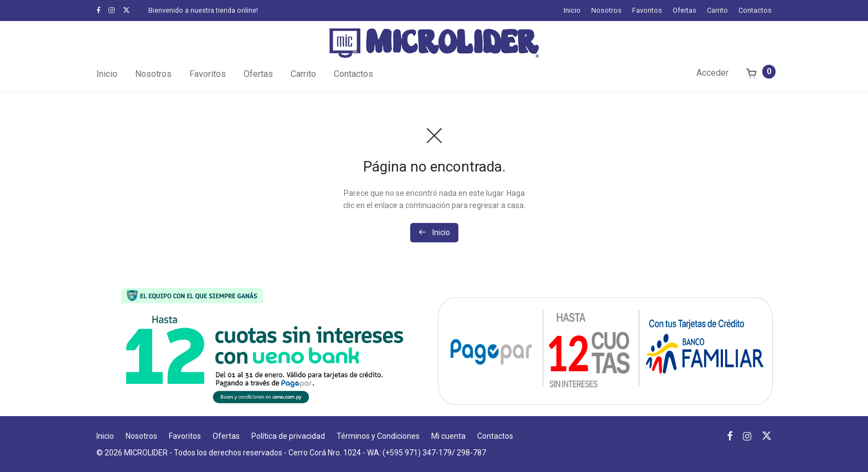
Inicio (572, 11)
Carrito (717, 11)
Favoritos (647, 11)
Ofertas (684, 11)
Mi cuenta (448, 436)
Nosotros (606, 11)
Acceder (712, 73)
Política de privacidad (288, 436)
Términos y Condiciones (378, 436)
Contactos (755, 11)
